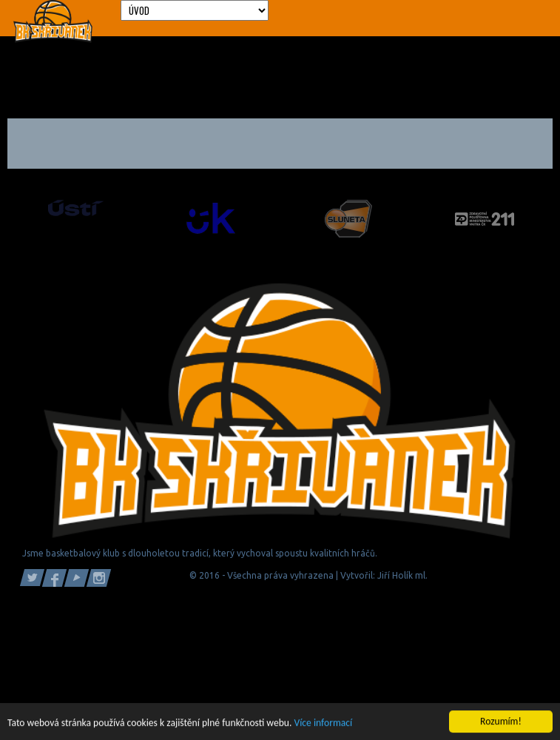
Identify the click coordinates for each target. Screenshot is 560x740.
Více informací (324, 723)
